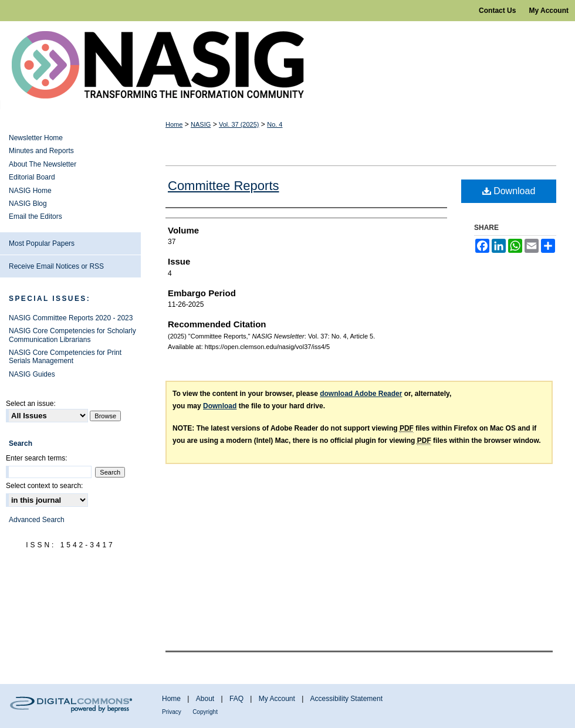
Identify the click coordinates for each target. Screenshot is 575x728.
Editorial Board (32, 177)
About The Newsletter (43, 164)
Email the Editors (35, 216)
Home (174, 124)
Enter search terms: (37, 458)
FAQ (236, 699)
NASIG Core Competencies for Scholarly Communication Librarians (72, 335)
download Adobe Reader (361, 394)
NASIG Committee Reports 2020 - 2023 (71, 318)
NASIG (201, 124)
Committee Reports (224, 186)
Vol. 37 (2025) (239, 124)
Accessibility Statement (346, 699)
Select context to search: (44, 486)
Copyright (205, 712)
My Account (277, 699)
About (205, 699)
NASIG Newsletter (287, 65)
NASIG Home (30, 191)
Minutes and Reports (41, 151)
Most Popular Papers (42, 243)
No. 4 (275, 124)
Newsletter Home (36, 138)
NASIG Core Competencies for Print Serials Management (65, 357)
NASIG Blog (28, 204)
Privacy (172, 712)
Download (509, 191)
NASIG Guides (32, 374)
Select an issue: (31, 404)
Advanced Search (37, 520)
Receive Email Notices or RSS (56, 266)
